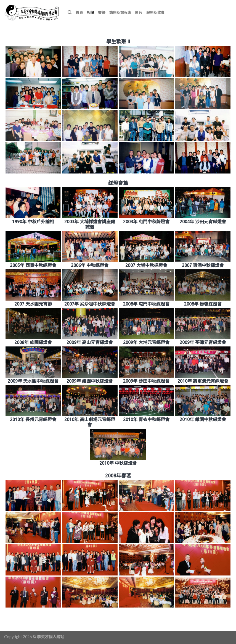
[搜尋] (70, 12)
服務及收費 (155, 12)
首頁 (79, 12)
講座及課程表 (120, 12)
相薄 (91, 12)
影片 (139, 12)
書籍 (102, 12)
